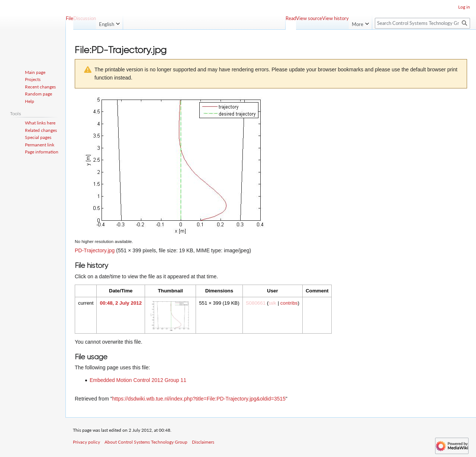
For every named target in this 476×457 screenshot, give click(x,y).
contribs (289, 303)
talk (272, 303)
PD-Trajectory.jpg (95, 250)
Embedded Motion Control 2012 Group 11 (138, 380)
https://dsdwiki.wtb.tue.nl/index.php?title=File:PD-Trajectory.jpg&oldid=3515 (199, 399)
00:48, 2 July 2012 (121, 303)
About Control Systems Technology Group (146, 442)
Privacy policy (86, 442)
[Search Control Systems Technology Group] (422, 23)
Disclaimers (203, 442)
